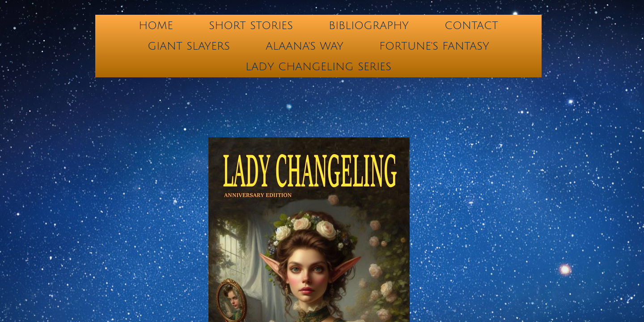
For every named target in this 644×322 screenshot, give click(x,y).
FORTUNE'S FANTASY (434, 46)
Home (156, 25)
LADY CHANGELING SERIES (318, 67)
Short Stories (251, 25)
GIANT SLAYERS (189, 46)
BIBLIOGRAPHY (369, 25)
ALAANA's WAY (305, 46)
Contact (471, 25)
